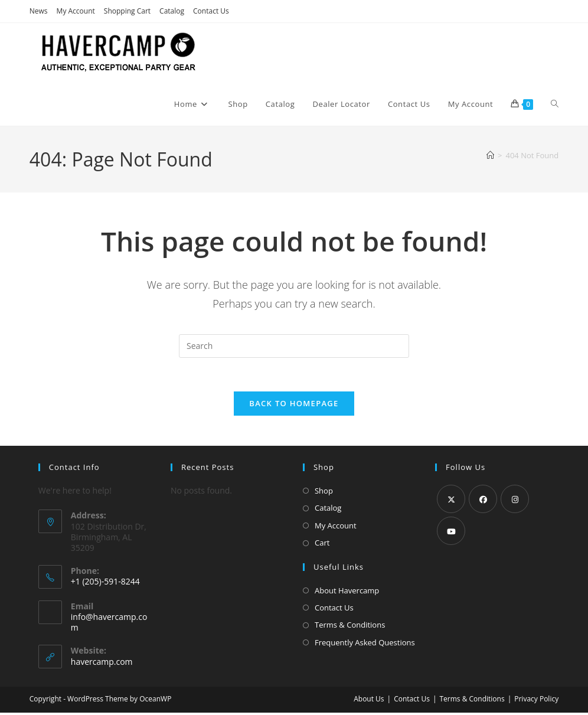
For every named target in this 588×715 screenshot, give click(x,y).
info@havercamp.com (109, 624)
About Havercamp (347, 592)
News (39, 11)
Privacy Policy (536, 701)
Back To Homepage (294, 406)
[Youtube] (451, 533)
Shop (324, 493)
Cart (322, 545)
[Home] (490, 155)
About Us (369, 701)
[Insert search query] (294, 346)
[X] (451, 501)
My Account (76, 11)
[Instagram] (515, 501)
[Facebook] (483, 501)
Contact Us (211, 11)
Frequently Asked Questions (365, 644)
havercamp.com (102, 664)
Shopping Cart (127, 11)
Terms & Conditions (350, 627)
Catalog (172, 11)
